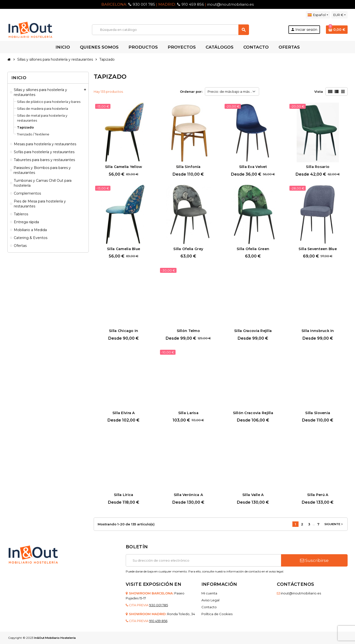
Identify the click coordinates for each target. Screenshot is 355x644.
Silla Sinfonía (188, 167)
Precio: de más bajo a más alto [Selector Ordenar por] (232, 92)
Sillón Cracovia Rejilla (253, 413)
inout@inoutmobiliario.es (230, 4)
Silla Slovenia (318, 413)
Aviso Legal (210, 600)
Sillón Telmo (188, 331)
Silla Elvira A (124, 413)
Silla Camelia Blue (124, 249)
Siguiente (334, 524)
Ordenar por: (191, 92)
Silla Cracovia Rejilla (253, 331)
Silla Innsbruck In (318, 331)
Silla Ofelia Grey (188, 249)
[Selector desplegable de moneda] (339, 15)
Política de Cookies (217, 614)
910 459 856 (193, 4)
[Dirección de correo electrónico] (203, 560)
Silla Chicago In (124, 331)
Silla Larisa (188, 413)
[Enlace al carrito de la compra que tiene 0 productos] (337, 30)
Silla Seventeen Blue (318, 249)
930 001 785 (144, 4)
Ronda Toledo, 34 (181, 614)
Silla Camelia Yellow (124, 167)
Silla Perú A (318, 495)
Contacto (209, 607)
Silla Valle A (253, 495)
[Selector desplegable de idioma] (318, 15)
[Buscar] (170, 30)
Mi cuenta (209, 593)
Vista (319, 92)
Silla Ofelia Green (253, 249)
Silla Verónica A (188, 495)
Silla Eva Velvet (253, 167)
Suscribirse (314, 560)
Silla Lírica (124, 495)
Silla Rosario (318, 167)
